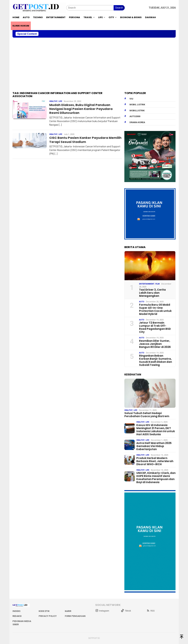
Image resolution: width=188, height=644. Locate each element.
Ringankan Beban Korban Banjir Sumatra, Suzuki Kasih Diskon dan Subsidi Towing (155, 360)
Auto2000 (135, 116)
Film (157, 284)
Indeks (16, 611)
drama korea (137, 122)
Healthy (53, 101)
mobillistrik (137, 111)
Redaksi (17, 616)
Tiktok (126, 611)
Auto (142, 302)
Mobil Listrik (137, 105)
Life (60, 101)
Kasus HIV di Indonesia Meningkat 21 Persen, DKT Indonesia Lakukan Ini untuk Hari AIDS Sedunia (156, 430)
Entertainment (147, 284)
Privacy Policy (48, 616)
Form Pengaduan (75, 616)
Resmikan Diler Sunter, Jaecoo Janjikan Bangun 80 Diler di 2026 (155, 344)
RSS (151, 611)
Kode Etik (44, 611)
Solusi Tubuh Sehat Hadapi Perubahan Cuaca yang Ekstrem (147, 415)
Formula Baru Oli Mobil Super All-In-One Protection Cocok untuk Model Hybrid (155, 309)
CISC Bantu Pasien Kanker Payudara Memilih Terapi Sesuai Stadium (85, 140)
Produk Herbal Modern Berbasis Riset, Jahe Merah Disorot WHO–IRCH (155, 461)
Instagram (102, 611)
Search (119, 8)
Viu (131, 99)
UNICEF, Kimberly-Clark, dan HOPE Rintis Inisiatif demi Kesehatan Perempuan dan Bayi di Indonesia (156, 478)
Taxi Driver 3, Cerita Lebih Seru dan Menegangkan (152, 293)
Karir (68, 611)
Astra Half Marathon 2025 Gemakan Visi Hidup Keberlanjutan (154, 446)
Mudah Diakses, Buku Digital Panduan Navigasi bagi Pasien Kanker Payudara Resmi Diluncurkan (81, 109)
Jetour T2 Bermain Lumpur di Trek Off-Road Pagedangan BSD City (155, 327)
